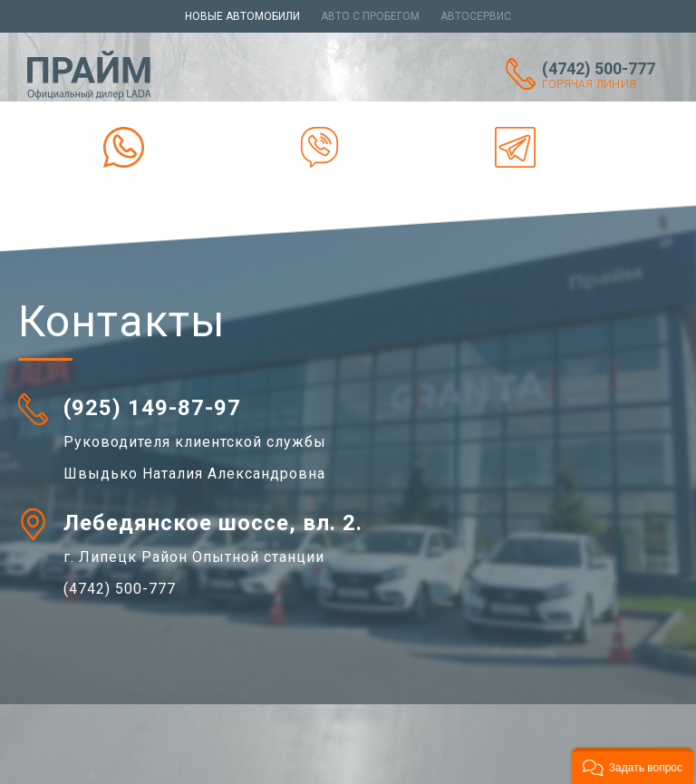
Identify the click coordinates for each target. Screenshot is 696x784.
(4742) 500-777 (605, 75)
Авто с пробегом (370, 16)
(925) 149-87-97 (152, 408)
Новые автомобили (242, 16)
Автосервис (476, 16)
